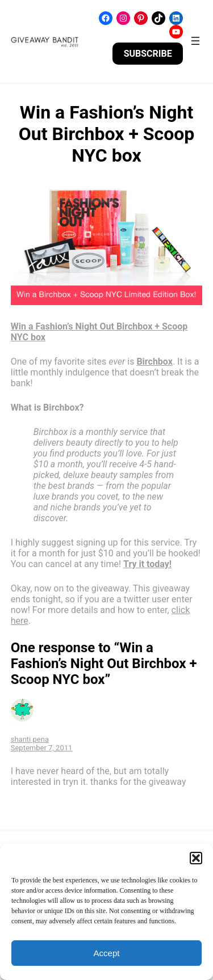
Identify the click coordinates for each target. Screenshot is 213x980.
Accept (107, 953)
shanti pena (30, 739)
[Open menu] (195, 41)
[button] (196, 858)
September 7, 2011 (42, 748)
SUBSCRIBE (148, 54)
